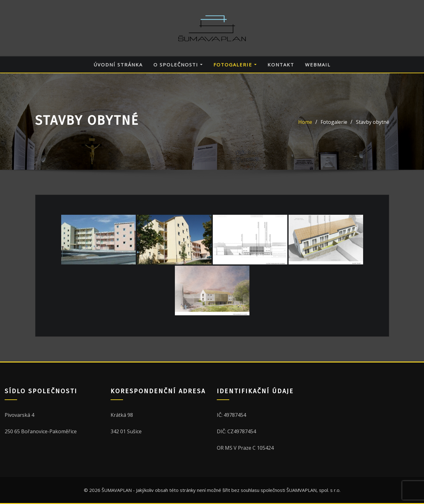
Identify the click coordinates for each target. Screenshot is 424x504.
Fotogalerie (235, 65)
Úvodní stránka (118, 65)
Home (305, 122)
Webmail (318, 65)
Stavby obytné (373, 122)
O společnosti (178, 65)
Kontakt (281, 65)
